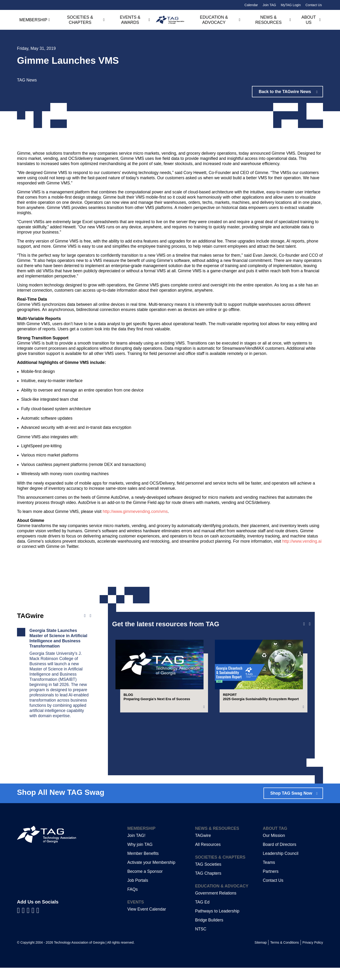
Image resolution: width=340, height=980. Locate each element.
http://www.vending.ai (302, 541)
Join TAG (269, 5)
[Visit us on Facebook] (19, 923)
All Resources (208, 857)
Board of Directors (280, 857)
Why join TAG (140, 857)
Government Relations (216, 905)
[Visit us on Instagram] (38, 923)
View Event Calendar (147, 921)
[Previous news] (85, 616)
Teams (269, 875)
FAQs (132, 902)
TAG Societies (208, 877)
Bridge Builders (209, 932)
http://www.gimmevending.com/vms (135, 511)
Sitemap (261, 955)
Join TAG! (136, 848)
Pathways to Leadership (217, 923)
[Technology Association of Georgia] (170, 20)
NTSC (201, 941)
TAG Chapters (208, 886)
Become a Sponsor (145, 884)
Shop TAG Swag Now (291, 805)
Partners (271, 884)
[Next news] (90, 616)
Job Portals (138, 893)
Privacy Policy (313, 955)
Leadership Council (281, 866)
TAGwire (203, 848)
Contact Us (314, 5)
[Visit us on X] (34, 923)
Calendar (251, 5)
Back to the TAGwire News (285, 92)
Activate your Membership (151, 875)
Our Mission (274, 848)
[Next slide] (310, 624)
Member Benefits (143, 866)
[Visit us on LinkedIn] (24, 923)
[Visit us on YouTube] (29, 923)
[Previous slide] (304, 624)
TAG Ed (202, 914)
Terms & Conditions (284, 955)
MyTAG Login (291, 5)
